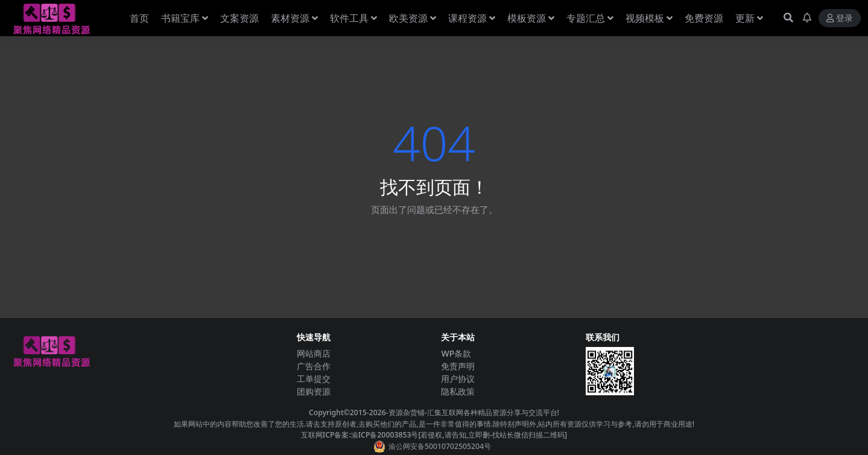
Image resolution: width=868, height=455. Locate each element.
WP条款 (456, 353)
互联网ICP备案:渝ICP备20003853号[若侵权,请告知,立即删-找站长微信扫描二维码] (434, 435)
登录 (840, 18)
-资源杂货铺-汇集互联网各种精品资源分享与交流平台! (473, 412)
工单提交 (314, 379)
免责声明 (458, 366)
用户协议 (458, 379)
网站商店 (314, 353)
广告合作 (314, 366)
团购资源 (314, 391)
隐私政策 (458, 391)
